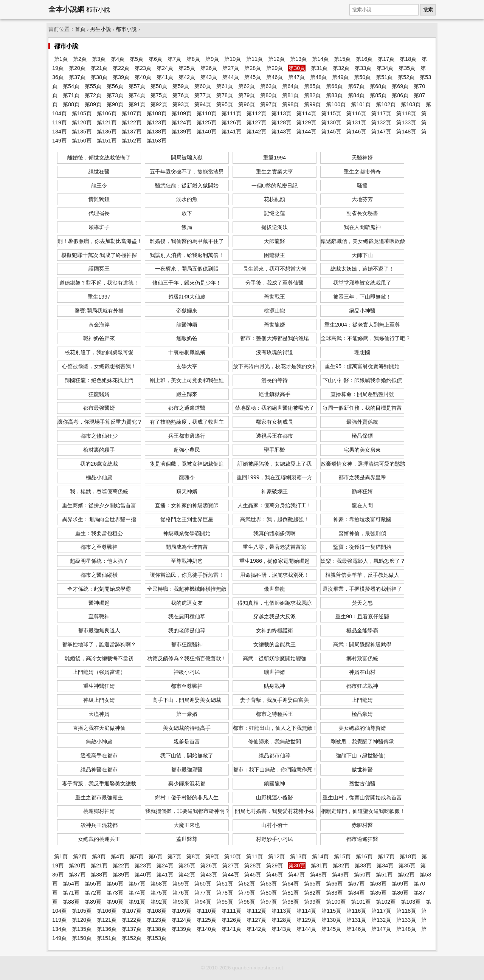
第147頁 (381, 132)
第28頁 (253, 68)
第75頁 (159, 95)
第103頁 (411, 104)
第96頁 (247, 104)
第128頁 (281, 122)
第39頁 (121, 77)
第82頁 (312, 95)
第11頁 (254, 59)
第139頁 (181, 132)
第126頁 (231, 122)
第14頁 (320, 59)
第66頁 (334, 86)
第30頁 (297, 68)
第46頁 (275, 77)
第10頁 (233, 59)
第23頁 (143, 68)
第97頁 (268, 104)
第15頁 (342, 59)
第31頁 (319, 68)
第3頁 (99, 59)
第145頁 (331, 132)
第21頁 (99, 68)
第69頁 (400, 86)
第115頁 (331, 113)
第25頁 (187, 68)
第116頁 (356, 113)
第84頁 (356, 95)
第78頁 (225, 95)
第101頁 (361, 104)
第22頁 (121, 68)
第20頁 (77, 68)
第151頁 (107, 141)
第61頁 (225, 86)
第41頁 (165, 77)
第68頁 (378, 86)
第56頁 (115, 86)
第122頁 (132, 122)
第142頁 (256, 132)
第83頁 (334, 95)
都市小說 (126, 29)
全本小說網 (66, 9)
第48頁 (318, 77)
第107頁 (132, 113)
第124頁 (181, 122)
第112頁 (256, 113)
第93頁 (181, 104)
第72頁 (93, 95)
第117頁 (381, 113)
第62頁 (247, 86)
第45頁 (253, 77)
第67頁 (356, 86)
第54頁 (71, 86)
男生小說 (101, 29)
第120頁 (82, 122)
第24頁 (165, 68)
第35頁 (407, 68)
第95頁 (225, 104)
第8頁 (193, 59)
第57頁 (137, 86)
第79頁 (247, 95)
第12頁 (276, 59)
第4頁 (118, 59)
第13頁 (298, 59)
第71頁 (71, 95)
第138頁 (157, 132)
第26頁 (209, 68)
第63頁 (268, 86)
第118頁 (406, 113)
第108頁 (157, 113)
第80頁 (268, 95)
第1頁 (61, 59)
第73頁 (115, 95)
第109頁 (181, 113)
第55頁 (93, 86)
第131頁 (356, 122)
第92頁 (159, 104)
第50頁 (362, 77)
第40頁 (143, 77)
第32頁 (341, 68)
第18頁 (408, 59)
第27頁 (231, 68)
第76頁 (181, 95)
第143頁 (281, 132)
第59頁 (181, 86)
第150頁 (82, 141)
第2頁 (80, 59)
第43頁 (209, 77)
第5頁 (137, 59)
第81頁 (290, 95)
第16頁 (364, 59)
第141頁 (231, 132)
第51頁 (384, 77)
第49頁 (340, 77)
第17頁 (386, 59)
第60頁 (203, 86)
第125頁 (206, 122)
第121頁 (107, 122)
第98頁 (290, 104)
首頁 (80, 29)
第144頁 (306, 132)
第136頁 (107, 132)
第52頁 (406, 77)
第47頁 (296, 77)
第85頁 (378, 95)
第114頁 (306, 113)
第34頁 (385, 68)
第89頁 (93, 104)
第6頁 (155, 59)
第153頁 (157, 141)
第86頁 (400, 95)
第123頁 (157, 122)
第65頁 (312, 86)
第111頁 (231, 113)
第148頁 (406, 132)
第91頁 (137, 104)
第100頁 (336, 104)
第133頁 (406, 122)
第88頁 (71, 104)
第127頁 (256, 122)
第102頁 (386, 104)
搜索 (428, 10)
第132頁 (381, 122)
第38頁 (99, 77)
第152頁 (132, 141)
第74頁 (137, 95)
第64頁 (290, 86)
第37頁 (77, 77)
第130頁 (331, 122)
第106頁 (107, 113)
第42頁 (187, 77)
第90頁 (115, 104)
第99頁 (312, 104)
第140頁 (206, 132)
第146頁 (356, 132)
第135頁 (82, 132)
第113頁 (281, 113)
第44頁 (231, 77)
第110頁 (206, 113)
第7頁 (174, 59)
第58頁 (159, 86)
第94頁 (203, 104)
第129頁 (306, 122)
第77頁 (203, 95)
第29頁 (275, 68)
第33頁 (363, 68)
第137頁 (132, 132)
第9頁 (212, 59)
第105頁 (82, 113)
